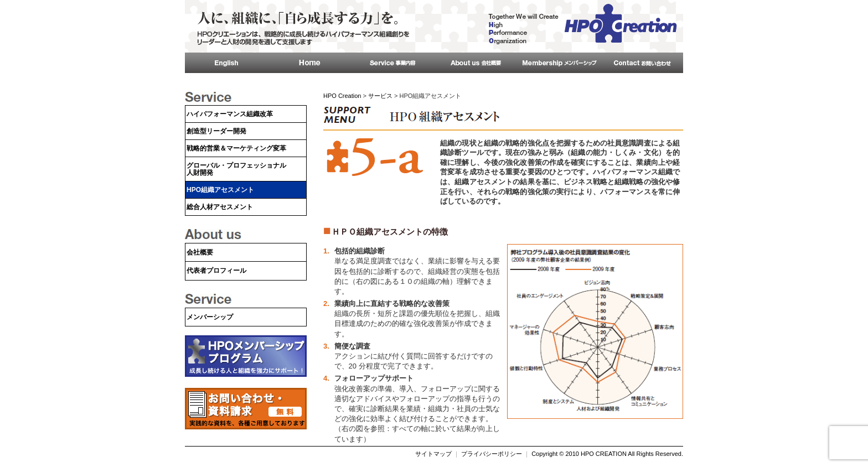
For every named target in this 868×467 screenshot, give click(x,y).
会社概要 (200, 252)
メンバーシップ (210, 317)
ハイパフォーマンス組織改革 (230, 114)
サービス (380, 96)
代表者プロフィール (216, 271)
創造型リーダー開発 (216, 131)
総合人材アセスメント (220, 207)
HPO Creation (342, 96)
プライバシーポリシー (492, 454)
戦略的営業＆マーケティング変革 (236, 148)
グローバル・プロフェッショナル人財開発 (236, 169)
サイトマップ (433, 454)
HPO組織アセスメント (220, 190)
